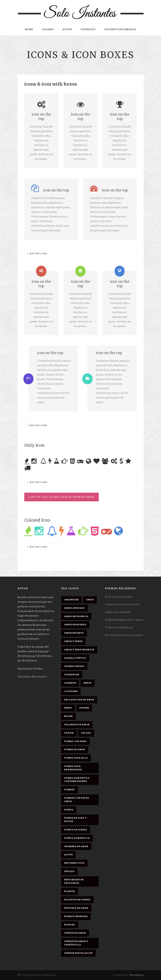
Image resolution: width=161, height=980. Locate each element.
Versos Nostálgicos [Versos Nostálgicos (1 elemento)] (78, 953)
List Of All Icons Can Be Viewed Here (62, 497)
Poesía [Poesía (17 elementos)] (69, 810)
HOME (29, 29)
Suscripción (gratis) (120, 29)
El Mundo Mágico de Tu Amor (124, 620)
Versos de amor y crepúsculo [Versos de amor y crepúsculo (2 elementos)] (76, 943)
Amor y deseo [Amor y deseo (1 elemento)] (73, 641)
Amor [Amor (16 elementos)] (90, 600)
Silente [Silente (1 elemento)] (70, 891)
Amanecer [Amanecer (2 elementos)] (71, 600)
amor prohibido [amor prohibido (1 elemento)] (75, 625)
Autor (67, 29)
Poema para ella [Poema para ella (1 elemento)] (76, 758)
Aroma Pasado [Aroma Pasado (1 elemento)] (74, 666)
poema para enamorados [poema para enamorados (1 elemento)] (73, 768)
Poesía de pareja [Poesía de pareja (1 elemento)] (76, 830)
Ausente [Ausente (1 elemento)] (70, 683)
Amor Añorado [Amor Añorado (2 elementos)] (74, 608)
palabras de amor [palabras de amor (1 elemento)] (77, 725)
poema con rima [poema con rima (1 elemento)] (75, 741)
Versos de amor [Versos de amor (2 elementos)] (75, 933)
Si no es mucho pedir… (120, 597)
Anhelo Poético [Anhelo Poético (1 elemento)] (75, 658)
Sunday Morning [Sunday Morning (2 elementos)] (76, 916)
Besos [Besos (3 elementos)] (87, 683)
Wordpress (136, 975)
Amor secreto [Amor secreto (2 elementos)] (74, 633)
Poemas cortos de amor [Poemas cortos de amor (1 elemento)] (77, 800)
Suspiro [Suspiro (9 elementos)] (70, 925)
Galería (48, 29)
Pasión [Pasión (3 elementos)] (69, 733)
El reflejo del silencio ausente (124, 635)
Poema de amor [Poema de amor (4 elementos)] (75, 749)
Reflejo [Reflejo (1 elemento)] (69, 871)
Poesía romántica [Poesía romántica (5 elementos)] (77, 838)
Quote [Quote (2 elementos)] (68, 855)
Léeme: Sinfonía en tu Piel (122, 604)
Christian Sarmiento (32, 677)
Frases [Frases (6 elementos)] (84, 708)
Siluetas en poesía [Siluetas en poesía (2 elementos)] (77, 900)
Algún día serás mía (118, 612)
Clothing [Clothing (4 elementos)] (71, 691)
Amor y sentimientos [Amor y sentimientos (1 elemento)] (79, 650)
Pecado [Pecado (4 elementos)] (86, 733)
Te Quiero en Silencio (119, 627)
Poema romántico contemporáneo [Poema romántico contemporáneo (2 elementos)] (77, 780)
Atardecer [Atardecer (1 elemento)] (72, 675)
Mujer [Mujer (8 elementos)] (68, 716)
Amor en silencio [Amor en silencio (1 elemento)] (76, 616)
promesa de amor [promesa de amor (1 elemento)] (76, 846)
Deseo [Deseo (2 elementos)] (68, 708)
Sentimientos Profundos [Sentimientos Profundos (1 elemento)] (74, 881)
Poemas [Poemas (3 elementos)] (69, 790)
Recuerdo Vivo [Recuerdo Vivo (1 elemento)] (74, 863)
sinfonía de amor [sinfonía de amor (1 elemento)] (76, 908)
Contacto (88, 29)
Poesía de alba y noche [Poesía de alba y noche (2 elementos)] (75, 820)
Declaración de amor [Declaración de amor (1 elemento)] (79, 700)
